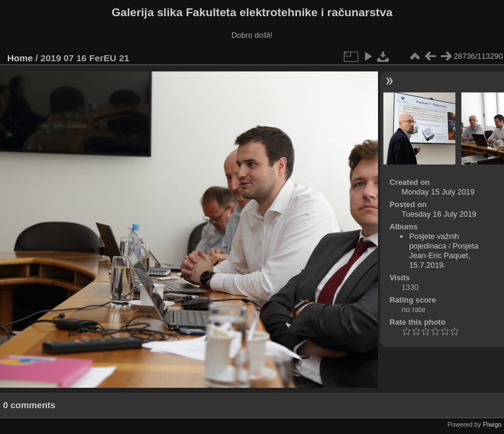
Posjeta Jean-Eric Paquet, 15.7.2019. (444, 255)
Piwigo (492, 424)
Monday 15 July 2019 (438, 192)
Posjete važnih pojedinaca (434, 241)
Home (20, 58)
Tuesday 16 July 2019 (439, 214)
